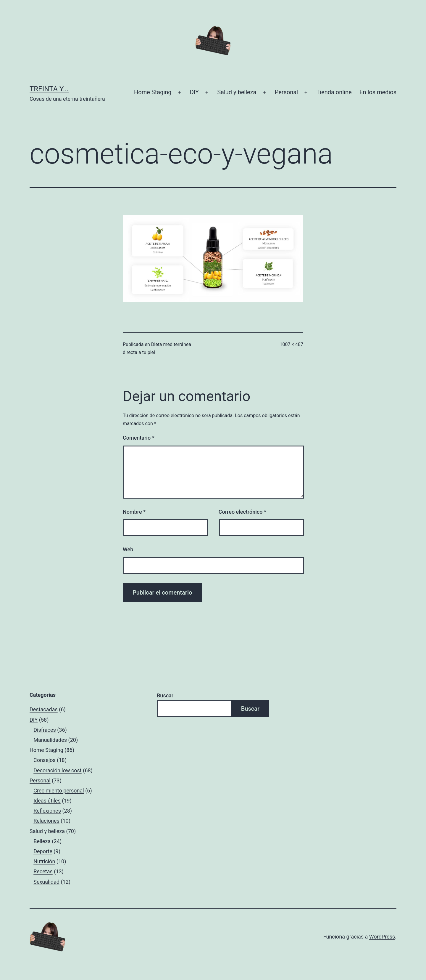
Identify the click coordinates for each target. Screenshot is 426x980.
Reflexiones (47, 811)
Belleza (42, 841)
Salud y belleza (237, 92)
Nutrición (44, 861)
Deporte (43, 851)
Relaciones (46, 821)
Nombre (134, 512)
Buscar (165, 695)
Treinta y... (49, 89)
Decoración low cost (58, 770)
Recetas (43, 871)
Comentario (139, 438)
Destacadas (44, 709)
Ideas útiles (47, 801)
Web (128, 549)
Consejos (45, 760)
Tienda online (334, 92)
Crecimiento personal (59, 791)
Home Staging (153, 92)
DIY (194, 92)
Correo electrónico (242, 512)
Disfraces (45, 730)
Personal (286, 92)
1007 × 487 (292, 344)
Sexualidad (46, 882)
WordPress (382, 937)
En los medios (378, 92)
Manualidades (50, 740)
